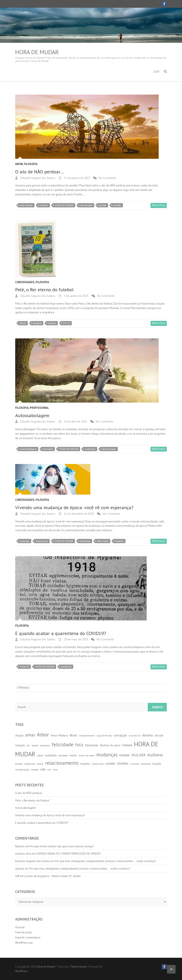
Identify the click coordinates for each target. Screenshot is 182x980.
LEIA (157, 71)
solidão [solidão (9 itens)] (110, 763)
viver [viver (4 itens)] (55, 770)
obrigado (37, 323)
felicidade (48, 449)
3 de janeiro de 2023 (76, 296)
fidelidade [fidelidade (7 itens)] (92, 745)
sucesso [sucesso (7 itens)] (146, 764)
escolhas (44, 205)
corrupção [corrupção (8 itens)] (120, 735)
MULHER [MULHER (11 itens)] (139, 755)
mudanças (90, 449)
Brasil (23, 323)
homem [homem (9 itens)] (127, 745)
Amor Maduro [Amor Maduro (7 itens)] (59, 735)
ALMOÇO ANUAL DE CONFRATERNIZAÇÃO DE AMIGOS (68, 854)
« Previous (23, 688)
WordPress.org (24, 943)
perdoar (117, 205)
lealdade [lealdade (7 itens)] (51, 755)
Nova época (103, 541)
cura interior (26, 205)
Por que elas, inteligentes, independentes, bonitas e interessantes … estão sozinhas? (106, 861)
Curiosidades (25, 282)
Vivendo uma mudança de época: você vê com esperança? (74, 507)
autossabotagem (28, 449)
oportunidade (109, 449)
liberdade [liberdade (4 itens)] (63, 755)
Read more (159, 205)
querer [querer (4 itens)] (40, 764)
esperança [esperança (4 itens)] (45, 745)
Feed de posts (24, 932)
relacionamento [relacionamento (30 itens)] (62, 763)
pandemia (66, 667)
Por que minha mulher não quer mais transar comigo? (62, 846)
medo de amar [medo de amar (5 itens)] (87, 755)
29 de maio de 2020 (76, 639)
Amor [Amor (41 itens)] (43, 735)
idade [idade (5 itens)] (40, 755)
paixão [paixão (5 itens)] (19, 764)
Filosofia (31, 164)
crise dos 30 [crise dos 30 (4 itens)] (135, 736)
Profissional (39, 408)
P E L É (66, 323)
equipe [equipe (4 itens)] (35, 745)
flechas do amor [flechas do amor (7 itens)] (110, 745)
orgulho (52, 323)
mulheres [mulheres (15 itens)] (155, 755)
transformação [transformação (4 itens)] (22, 770)
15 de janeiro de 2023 (77, 178)
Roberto (20, 846)
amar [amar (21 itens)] (30, 735)
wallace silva (23, 854)
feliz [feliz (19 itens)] (79, 745)
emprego (25, 541)
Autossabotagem (32, 415)
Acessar (20, 927)
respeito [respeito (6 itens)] (85, 764)
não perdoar (86, 205)
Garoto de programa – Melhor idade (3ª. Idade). (53, 876)
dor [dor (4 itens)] (28, 745)
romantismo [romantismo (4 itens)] (98, 764)
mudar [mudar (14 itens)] (125, 755)
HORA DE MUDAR (64, 205)
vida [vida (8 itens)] (43, 769)
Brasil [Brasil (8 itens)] (73, 735)
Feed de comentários (28, 938)
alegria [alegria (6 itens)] (19, 735)
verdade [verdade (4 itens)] (35, 770)
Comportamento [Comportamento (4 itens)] (87, 736)
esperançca (42, 541)
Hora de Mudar (37, 52)
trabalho (119, 541)
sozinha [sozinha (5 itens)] (134, 764)
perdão (103, 205)
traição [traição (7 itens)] (157, 764)
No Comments (107, 178)
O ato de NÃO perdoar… (40, 172)
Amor (19, 164)
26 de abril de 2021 (75, 422)
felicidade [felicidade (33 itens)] (63, 744)
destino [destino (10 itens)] (148, 735)
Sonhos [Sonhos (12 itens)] (123, 763)
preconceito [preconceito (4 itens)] (30, 764)
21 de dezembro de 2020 (79, 514)
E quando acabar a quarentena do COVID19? (61, 633)
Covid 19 (25, 667)
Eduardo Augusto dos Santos (37, 178)
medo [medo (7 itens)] (73, 755)
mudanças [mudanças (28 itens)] (107, 755)
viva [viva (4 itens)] (49, 770)
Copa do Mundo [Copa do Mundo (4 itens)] (104, 736)
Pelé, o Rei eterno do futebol (44, 290)
